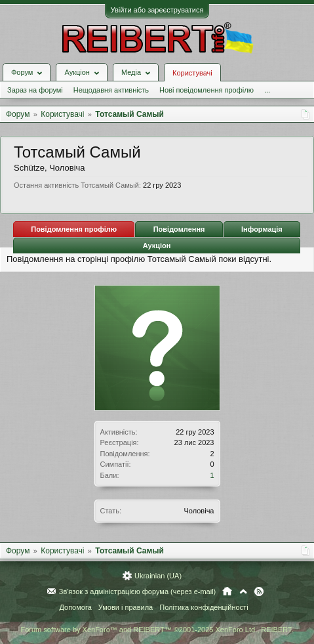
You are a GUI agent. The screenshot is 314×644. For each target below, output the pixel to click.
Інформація (262, 229)
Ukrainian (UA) (158, 576)
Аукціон (157, 246)
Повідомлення (179, 229)
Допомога (75, 607)
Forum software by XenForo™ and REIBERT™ (157, 630)
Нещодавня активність (111, 90)
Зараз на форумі (35, 90)
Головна (227, 591)
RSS (259, 591)
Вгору (243, 591)
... (267, 90)
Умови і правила (126, 607)
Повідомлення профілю (74, 229)
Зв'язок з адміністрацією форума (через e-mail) (138, 591)
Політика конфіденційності (204, 607)
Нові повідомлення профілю (206, 90)
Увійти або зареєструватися (157, 10)
